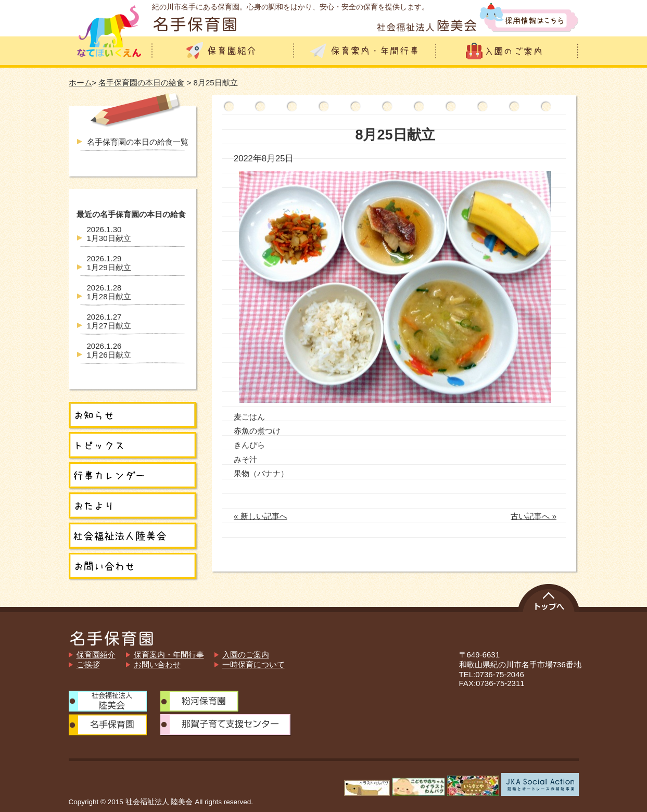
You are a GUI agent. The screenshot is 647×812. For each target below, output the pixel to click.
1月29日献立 (109, 263)
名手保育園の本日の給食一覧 (138, 142)
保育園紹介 (96, 655)
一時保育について (253, 664)
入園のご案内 (246, 655)
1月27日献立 (109, 321)
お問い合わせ (157, 664)
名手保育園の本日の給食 (141, 83)
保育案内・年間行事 (169, 655)
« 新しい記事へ (261, 516)
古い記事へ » (534, 516)
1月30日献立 (109, 234)
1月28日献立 (109, 292)
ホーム (80, 83)
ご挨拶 (88, 664)
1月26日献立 (109, 350)
